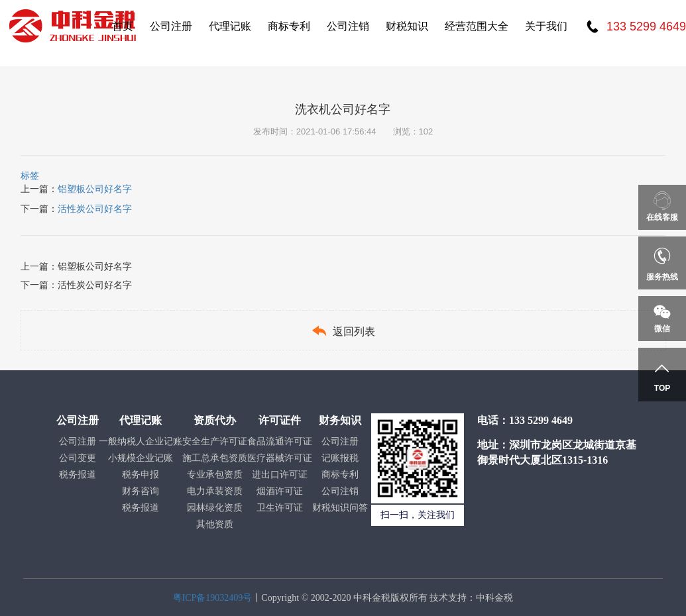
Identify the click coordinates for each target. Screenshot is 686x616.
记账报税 (340, 458)
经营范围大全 (477, 26)
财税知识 (407, 26)
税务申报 (141, 475)
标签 (30, 176)
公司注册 (171, 26)
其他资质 (215, 524)
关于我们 (546, 26)
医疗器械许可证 (280, 458)
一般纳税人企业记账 (141, 441)
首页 (123, 26)
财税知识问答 (340, 508)
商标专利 (289, 26)
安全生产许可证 (215, 441)
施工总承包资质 (215, 458)
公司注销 (348, 26)
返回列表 (343, 331)
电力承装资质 (215, 491)
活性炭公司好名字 (95, 209)
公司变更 (78, 458)
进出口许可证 (280, 475)
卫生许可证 (280, 508)
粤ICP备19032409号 (213, 598)
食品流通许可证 (280, 441)
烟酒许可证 (280, 491)
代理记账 (230, 26)
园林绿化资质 (215, 508)
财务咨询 (141, 491)
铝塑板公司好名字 (95, 189)
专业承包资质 (215, 475)
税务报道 (78, 475)
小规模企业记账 (141, 458)
